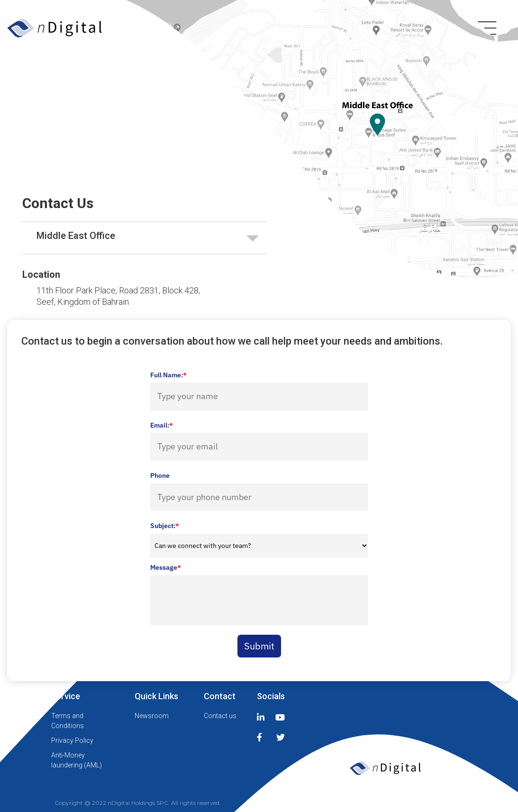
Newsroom (152, 716)
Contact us (220, 716)
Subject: (165, 526)
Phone (160, 475)
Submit (259, 646)
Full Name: (168, 375)
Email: (162, 425)
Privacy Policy (72, 740)
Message (166, 567)
